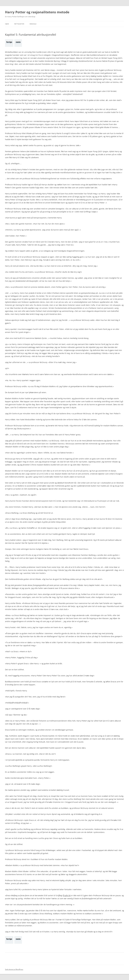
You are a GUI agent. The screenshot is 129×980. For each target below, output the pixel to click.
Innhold (33, 24)
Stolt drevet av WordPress (14, 969)
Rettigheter (19, 24)
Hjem (7, 24)
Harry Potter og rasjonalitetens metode (37, 12)
